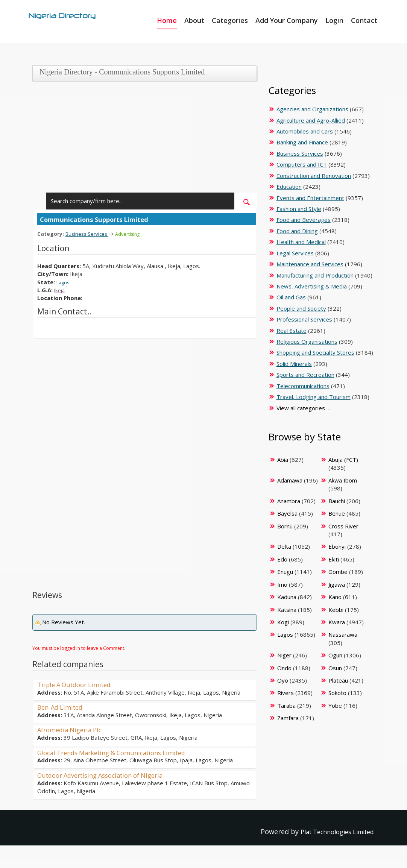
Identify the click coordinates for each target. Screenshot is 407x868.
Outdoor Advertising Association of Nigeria (107, 775)
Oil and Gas (291, 297)
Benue (337, 513)
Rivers (286, 693)
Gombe (338, 572)
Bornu (285, 526)
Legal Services (295, 253)
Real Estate (292, 331)
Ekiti (334, 559)
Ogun (335, 655)
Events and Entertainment (310, 198)
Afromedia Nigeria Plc (73, 729)
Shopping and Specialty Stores (315, 352)
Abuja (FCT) (343, 460)
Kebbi (336, 610)
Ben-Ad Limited (62, 707)
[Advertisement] (142, 140)
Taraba (286, 706)
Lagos (64, 282)
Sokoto (337, 693)
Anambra (289, 501)
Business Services (90, 234)
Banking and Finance (302, 142)
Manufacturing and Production (315, 275)
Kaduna (287, 597)
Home (167, 20)
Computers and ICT (302, 164)
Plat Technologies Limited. (332, 832)
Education (289, 187)
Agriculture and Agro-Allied (311, 120)
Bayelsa (287, 513)
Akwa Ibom (343, 480)
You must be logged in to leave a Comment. (79, 648)
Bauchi (337, 501)
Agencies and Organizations (312, 109)
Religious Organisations (307, 341)
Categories (230, 20)
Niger (284, 655)
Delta (284, 546)
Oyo (283, 680)
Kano (335, 597)
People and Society (301, 308)
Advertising (134, 234)
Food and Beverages (304, 220)
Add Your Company (287, 20)
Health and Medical (301, 242)
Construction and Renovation (314, 176)
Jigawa (337, 584)
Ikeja (60, 290)
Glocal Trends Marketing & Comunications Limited (119, 752)
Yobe (335, 706)
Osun (335, 668)
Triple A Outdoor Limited (78, 684)
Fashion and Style (299, 209)
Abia (283, 460)
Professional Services (304, 319)
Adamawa (290, 480)
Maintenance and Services (310, 264)
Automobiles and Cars (305, 131)
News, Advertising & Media (312, 286)
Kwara (337, 622)
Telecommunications (303, 386)
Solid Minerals (294, 364)
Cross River (343, 526)
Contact (364, 20)
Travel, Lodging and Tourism (314, 397)
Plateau (338, 680)
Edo (282, 559)
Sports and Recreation (305, 375)
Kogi (283, 622)
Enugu (285, 572)
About (194, 20)
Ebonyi (337, 546)
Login (334, 20)
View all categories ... (303, 408)
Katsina (287, 610)
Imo (282, 584)
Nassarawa (343, 634)
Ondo (284, 668)
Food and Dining (297, 231)
